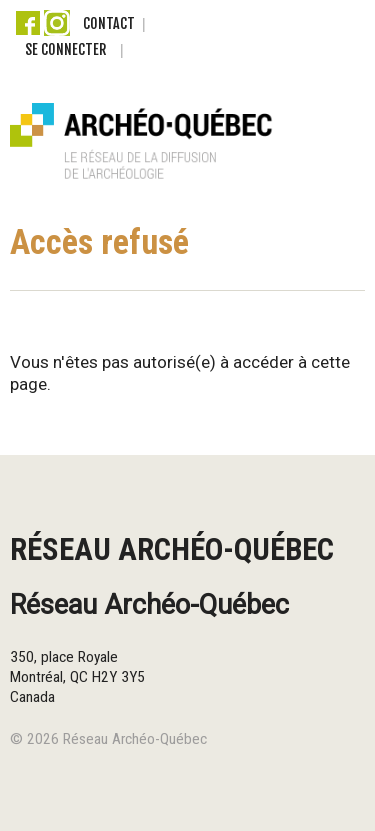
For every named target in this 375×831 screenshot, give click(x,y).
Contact (109, 23)
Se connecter (65, 49)
